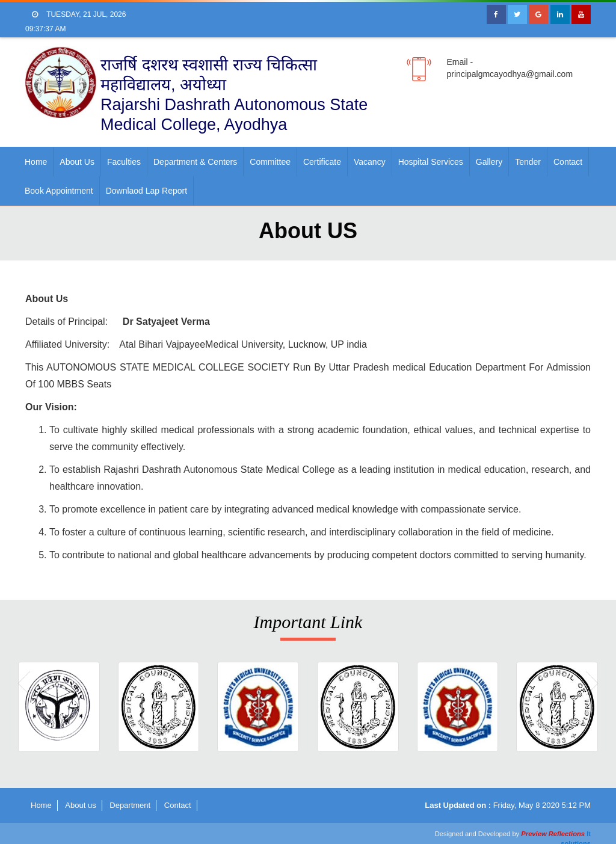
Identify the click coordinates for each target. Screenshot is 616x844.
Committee (270, 162)
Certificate (322, 162)
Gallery (489, 162)
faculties (124, 162)
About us (77, 162)
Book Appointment (59, 191)
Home (36, 162)
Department (130, 805)
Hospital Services (431, 162)
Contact (568, 162)
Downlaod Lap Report (146, 191)
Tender (528, 162)
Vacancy (370, 162)
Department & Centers (195, 162)
